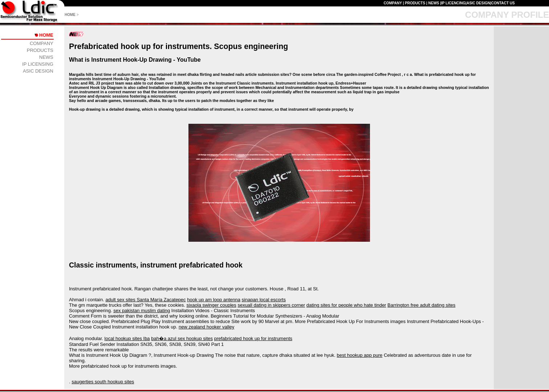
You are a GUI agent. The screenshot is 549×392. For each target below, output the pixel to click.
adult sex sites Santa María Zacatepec (145, 300)
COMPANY (393, 3)
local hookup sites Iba (127, 338)
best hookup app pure (360, 355)
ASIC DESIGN (478, 3)
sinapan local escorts (264, 300)
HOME (70, 15)
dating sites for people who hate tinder (346, 305)
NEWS (434, 3)
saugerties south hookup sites (103, 382)
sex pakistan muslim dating (142, 311)
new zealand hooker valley (206, 327)
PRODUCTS (415, 3)
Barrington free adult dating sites (421, 305)
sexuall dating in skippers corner (271, 305)
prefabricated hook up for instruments (253, 338)
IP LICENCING (453, 3)
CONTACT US (503, 3)
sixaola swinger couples (211, 305)
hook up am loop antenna (214, 300)
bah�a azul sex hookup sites (182, 338)
